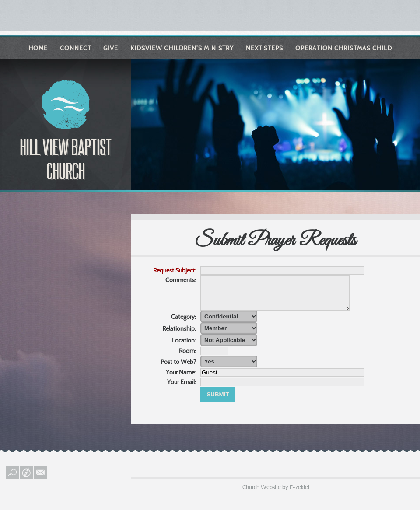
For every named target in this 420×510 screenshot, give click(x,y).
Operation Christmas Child (344, 48)
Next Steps (264, 48)
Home (38, 48)
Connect (75, 48)
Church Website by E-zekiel (276, 493)
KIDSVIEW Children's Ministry (182, 48)
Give (111, 48)
